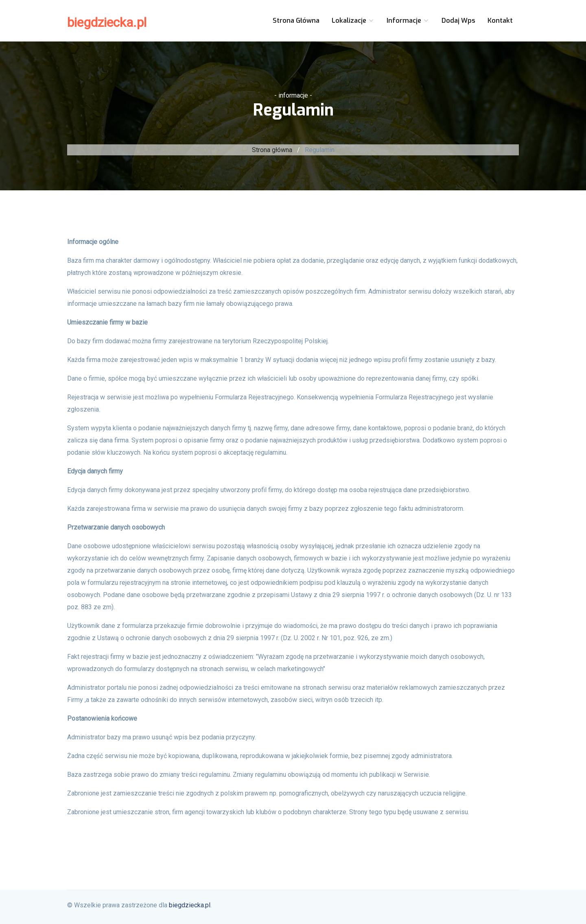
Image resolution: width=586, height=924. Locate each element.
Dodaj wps (458, 21)
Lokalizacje (353, 21)
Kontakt (500, 21)
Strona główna (296, 21)
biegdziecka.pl (107, 22)
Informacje (408, 21)
